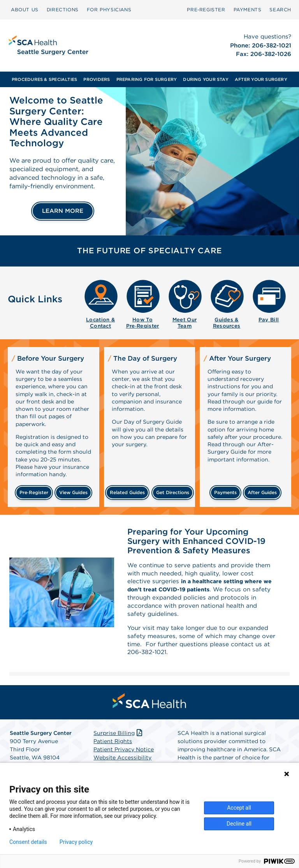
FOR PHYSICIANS (109, 10)
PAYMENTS (248, 10)
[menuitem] (25, 10)
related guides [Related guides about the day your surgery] (127, 492)
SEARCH (280, 10)
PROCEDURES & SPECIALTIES (44, 79)
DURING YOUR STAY (206, 79)
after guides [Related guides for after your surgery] (262, 492)
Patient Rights (113, 747)
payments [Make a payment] (225, 492)
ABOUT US (25, 10)
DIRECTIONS (63, 10)
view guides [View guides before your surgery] (73, 492)
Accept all (239, 808)
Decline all (239, 824)
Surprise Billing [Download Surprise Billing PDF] (119, 739)
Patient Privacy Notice (124, 755)
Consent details (28, 842)
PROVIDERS (97, 79)
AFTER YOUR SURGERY (261, 79)
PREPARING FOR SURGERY (147, 79)
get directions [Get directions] (173, 492)
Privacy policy (76, 842)
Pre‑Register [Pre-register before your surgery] (34, 492)
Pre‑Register (206, 10)
